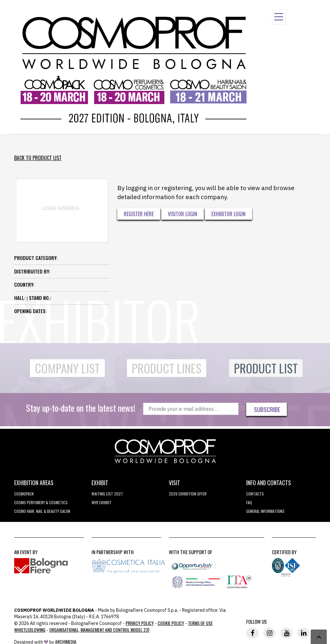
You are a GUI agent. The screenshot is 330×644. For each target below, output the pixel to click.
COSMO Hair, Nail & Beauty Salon (42, 511)
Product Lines (167, 368)
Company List (67, 368)
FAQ (249, 502)
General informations (265, 511)
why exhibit (102, 502)
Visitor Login (183, 214)
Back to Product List (38, 158)
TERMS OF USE (200, 623)
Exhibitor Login (228, 214)
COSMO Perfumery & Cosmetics (41, 502)
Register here (139, 214)
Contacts (255, 494)
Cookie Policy (171, 623)
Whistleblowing (30, 630)
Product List (266, 368)
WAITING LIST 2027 (107, 494)
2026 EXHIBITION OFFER (188, 494)
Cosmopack (24, 494)
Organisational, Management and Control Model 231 (99, 630)
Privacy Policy (140, 623)
